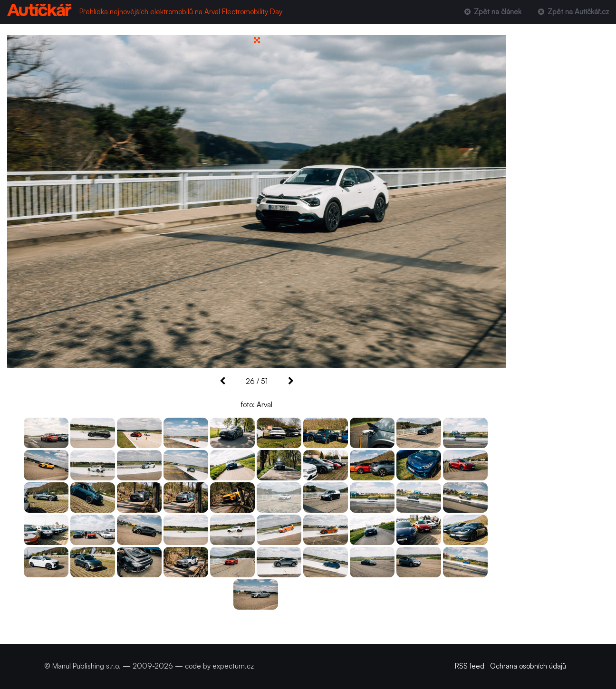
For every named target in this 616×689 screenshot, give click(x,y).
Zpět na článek (492, 12)
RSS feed (470, 666)
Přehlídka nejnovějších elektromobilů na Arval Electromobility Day (181, 12)
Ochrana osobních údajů (528, 666)
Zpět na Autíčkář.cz (573, 12)
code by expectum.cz (219, 666)
